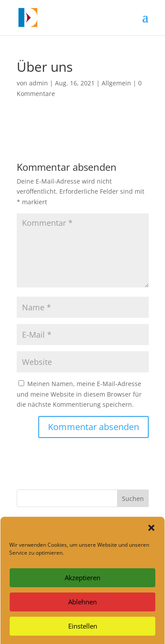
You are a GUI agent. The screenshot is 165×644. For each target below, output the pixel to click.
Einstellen (83, 630)
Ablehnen (82, 606)
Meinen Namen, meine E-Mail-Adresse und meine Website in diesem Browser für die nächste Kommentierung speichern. (79, 394)
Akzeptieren (82, 582)
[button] (151, 532)
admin (38, 83)
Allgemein (116, 83)
